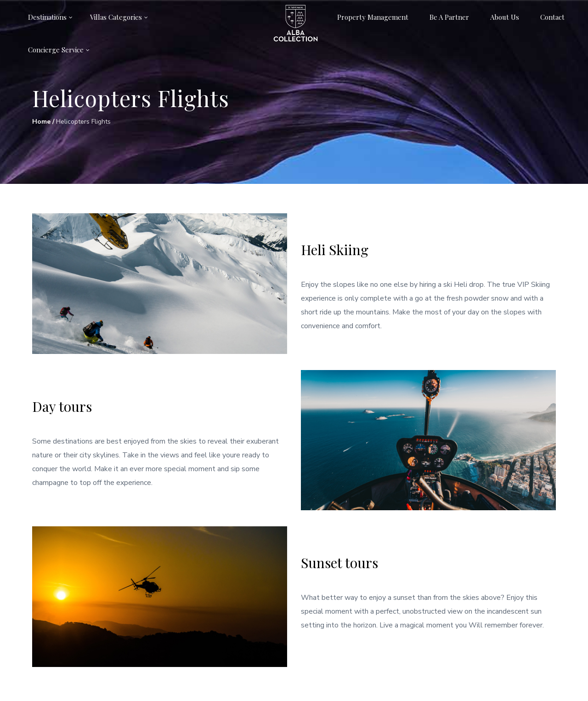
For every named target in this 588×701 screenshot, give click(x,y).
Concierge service (56, 50)
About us (505, 17)
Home (41, 122)
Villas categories (116, 17)
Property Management (373, 17)
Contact (552, 17)
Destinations (47, 17)
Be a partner (449, 17)
